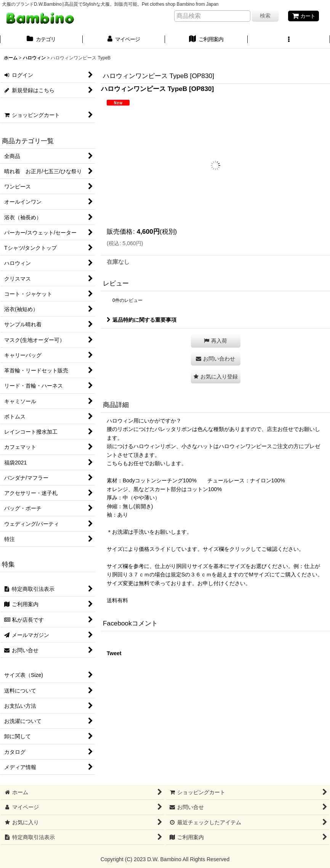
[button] (289, 40)
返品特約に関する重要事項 (142, 320)
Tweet (114, 653)
